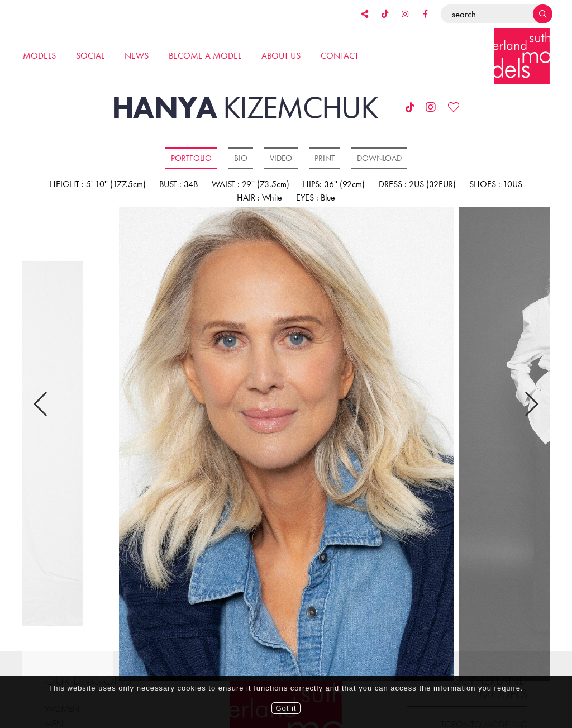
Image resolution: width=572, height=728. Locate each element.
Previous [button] (41, 394)
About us (281, 56)
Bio (241, 158)
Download (379, 158)
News (137, 56)
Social (90, 56)
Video (281, 158)
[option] (286, 445)
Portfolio (191, 158)
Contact (340, 56)
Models (39, 56)
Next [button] (531, 394)
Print (325, 158)
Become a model (205, 56)
